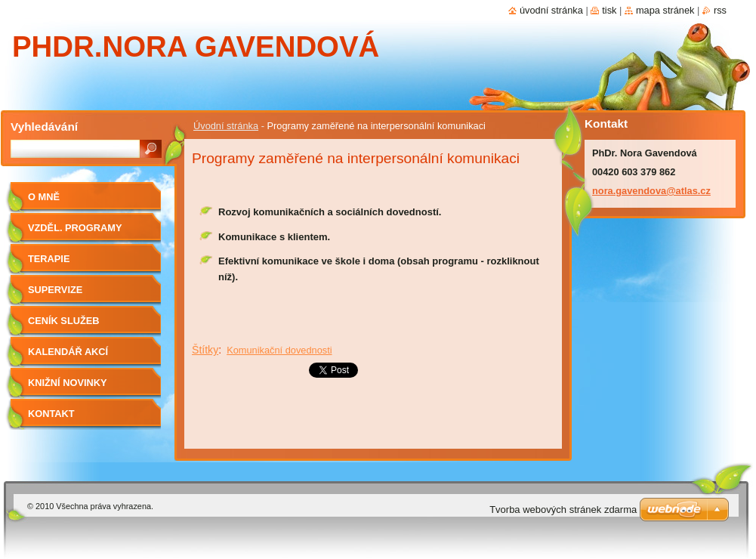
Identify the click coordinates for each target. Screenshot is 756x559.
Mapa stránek (665, 10)
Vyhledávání (44, 127)
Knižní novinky (68, 383)
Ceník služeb (64, 321)
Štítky (205, 350)
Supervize (55, 290)
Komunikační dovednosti (279, 350)
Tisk (609, 10)
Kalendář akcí (68, 352)
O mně (44, 197)
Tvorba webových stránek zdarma (563, 510)
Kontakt (51, 414)
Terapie (49, 259)
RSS (720, 10)
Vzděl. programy (75, 228)
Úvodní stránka (226, 126)
